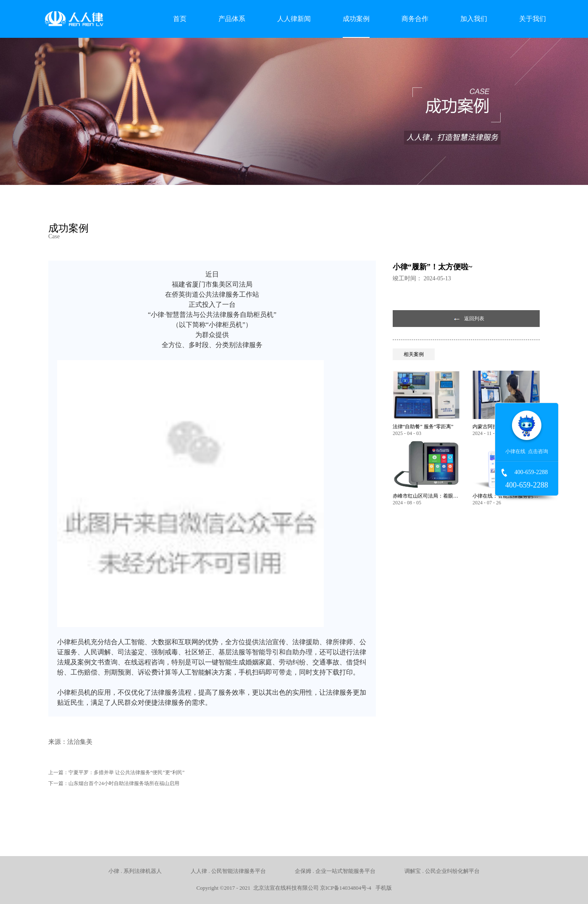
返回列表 (474, 319)
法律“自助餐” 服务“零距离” (423, 427)
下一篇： (114, 783)
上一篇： (116, 772)
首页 (180, 19)
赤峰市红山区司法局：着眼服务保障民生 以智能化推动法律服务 (426, 496)
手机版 (382, 888)
